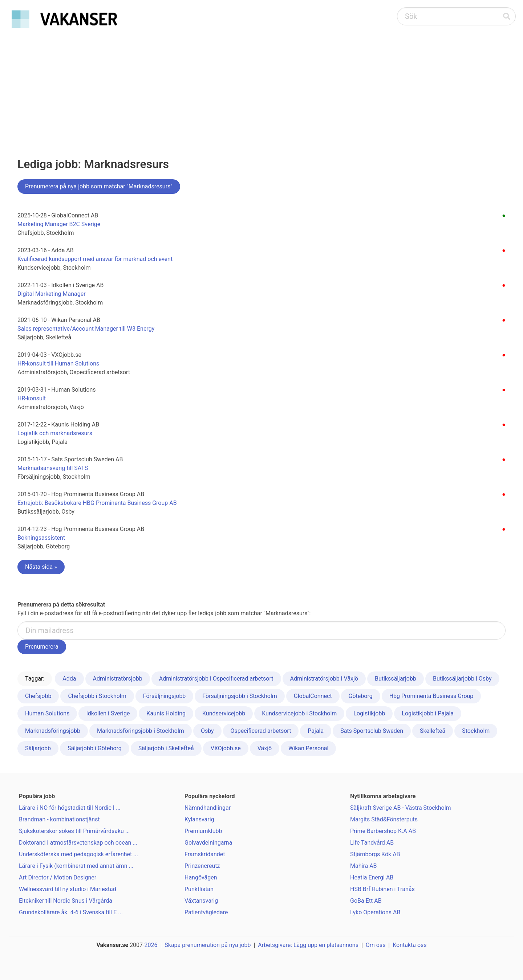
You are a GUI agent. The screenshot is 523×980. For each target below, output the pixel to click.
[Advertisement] (261, 86)
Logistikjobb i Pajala (428, 713)
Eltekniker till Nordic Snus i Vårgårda (66, 901)
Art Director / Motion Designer (58, 877)
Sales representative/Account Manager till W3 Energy (86, 329)
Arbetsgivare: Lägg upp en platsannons (308, 945)
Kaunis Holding (166, 713)
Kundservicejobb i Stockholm (299, 713)
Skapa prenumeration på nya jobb (208, 945)
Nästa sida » (41, 567)
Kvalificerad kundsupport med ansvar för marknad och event (95, 259)
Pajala (316, 731)
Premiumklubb (203, 831)
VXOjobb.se (226, 748)
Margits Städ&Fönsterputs (384, 819)
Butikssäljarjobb (396, 679)
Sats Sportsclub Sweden (372, 731)
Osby (207, 731)
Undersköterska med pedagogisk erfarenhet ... (78, 854)
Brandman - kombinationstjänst (59, 819)
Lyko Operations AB (375, 912)
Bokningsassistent (41, 538)
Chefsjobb (38, 696)
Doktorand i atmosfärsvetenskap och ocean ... (78, 843)
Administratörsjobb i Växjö (324, 679)
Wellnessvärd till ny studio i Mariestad (68, 889)
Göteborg (361, 696)
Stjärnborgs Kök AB (375, 854)
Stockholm (476, 731)
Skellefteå (433, 731)
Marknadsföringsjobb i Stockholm (141, 731)
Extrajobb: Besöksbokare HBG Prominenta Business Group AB (97, 503)
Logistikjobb (369, 713)
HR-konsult (32, 398)
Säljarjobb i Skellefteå (166, 748)
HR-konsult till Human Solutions (58, 364)
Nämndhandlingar (208, 808)
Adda (69, 679)
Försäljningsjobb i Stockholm (240, 696)
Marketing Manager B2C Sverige (59, 224)
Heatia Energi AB (372, 877)
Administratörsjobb (118, 679)
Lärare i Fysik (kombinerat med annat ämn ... (76, 866)
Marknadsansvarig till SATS (53, 468)
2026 (151, 945)
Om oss (376, 945)
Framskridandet (205, 854)
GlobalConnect (313, 696)
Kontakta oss (410, 945)
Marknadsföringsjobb (53, 731)
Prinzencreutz (202, 866)
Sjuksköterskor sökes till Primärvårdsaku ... (74, 831)
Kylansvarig (199, 819)
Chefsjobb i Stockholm (97, 696)
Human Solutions (47, 713)
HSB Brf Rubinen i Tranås (382, 889)
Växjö (265, 748)
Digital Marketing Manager (52, 294)
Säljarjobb (38, 748)
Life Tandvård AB (372, 843)
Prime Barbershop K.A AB (383, 831)
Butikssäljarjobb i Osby (462, 679)
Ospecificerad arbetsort (261, 731)
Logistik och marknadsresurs (55, 433)
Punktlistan (199, 889)
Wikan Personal (308, 748)
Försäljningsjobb (165, 696)
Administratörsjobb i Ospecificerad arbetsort (216, 679)
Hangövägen (201, 877)
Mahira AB (364, 866)
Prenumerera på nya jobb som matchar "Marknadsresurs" (99, 186)
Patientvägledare (206, 912)
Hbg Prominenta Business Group (431, 696)
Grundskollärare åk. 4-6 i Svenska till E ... (71, 912)
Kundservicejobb (224, 713)
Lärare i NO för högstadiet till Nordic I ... (70, 808)
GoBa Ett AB (366, 901)
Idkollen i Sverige (108, 713)
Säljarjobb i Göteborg (95, 748)
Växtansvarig (201, 901)
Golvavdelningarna (208, 843)
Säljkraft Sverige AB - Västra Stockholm (401, 808)
